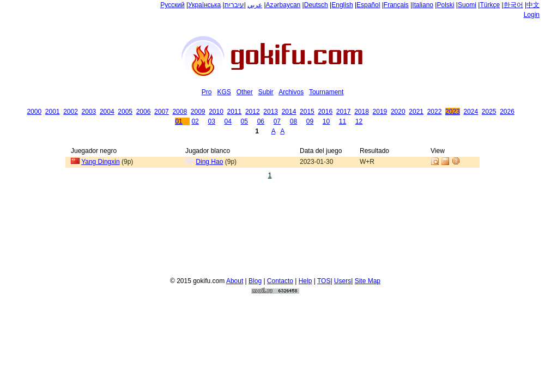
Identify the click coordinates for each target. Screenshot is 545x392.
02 (195, 121)
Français (396, 5)
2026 (507, 112)
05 (244, 121)
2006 (144, 112)
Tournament (326, 92)
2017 (344, 112)
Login (532, 15)
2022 (435, 112)
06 (261, 121)
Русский (172, 5)
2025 (489, 112)
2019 (380, 112)
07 (277, 121)
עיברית (234, 5)
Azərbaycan (283, 5)
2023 (453, 112)
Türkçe (490, 5)
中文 (533, 5)
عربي (255, 5)
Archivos (291, 92)
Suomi (467, 5)
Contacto (280, 279)
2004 (107, 112)
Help (305, 279)
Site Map (368, 279)
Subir (266, 92)
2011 (235, 112)
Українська (204, 5)
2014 (289, 112)
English (342, 5)
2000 (34, 112)
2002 (71, 112)
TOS (324, 279)
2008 (180, 112)
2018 (362, 112)
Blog (255, 279)
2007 (162, 112)
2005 (125, 112)
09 (310, 121)
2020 (398, 112)
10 (326, 121)
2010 (216, 112)
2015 (307, 112)
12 (359, 121)
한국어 (513, 5)
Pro (207, 92)
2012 (253, 112)
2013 (271, 112)
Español (368, 5)
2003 (89, 112)
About (235, 279)
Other (245, 92)
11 (343, 121)
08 (293, 121)
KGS (224, 92)
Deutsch (316, 5)
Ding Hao (209, 162)
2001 (53, 112)
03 (211, 121)
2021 (416, 112)
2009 (198, 112)
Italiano (423, 5)
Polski (445, 5)
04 (228, 121)
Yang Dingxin (101, 162)
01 (178, 121)
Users (343, 279)
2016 (325, 112)
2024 (471, 112)
